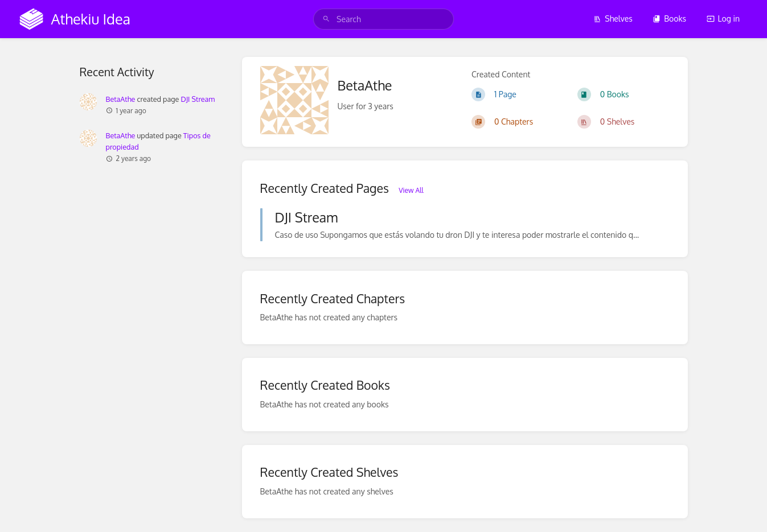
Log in (723, 18)
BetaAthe (121, 99)
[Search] (326, 19)
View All (411, 190)
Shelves (613, 18)
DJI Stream (198, 99)
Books (669, 18)
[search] (383, 19)
